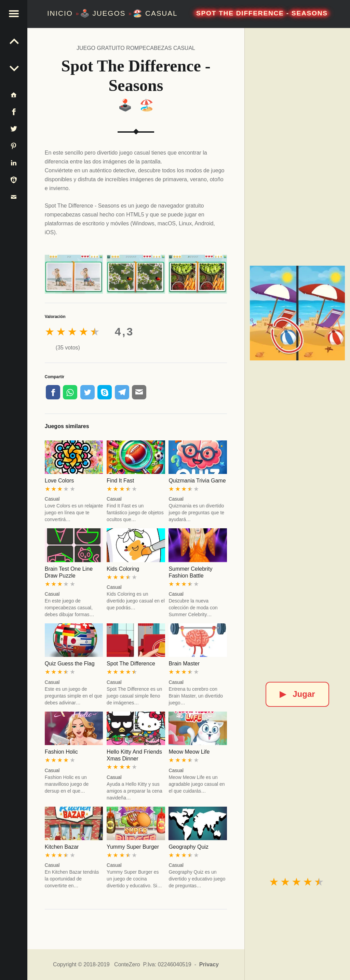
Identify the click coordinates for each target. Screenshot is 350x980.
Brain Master (184, 664)
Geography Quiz (189, 847)
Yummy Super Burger (133, 847)
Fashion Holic (61, 752)
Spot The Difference (131, 664)
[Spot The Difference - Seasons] (297, 313)
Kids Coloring (123, 569)
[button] (14, 14)
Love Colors (59, 481)
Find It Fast (120, 481)
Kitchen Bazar (62, 847)
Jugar (297, 694)
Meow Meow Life (189, 752)
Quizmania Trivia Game (197, 481)
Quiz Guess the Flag (70, 664)
